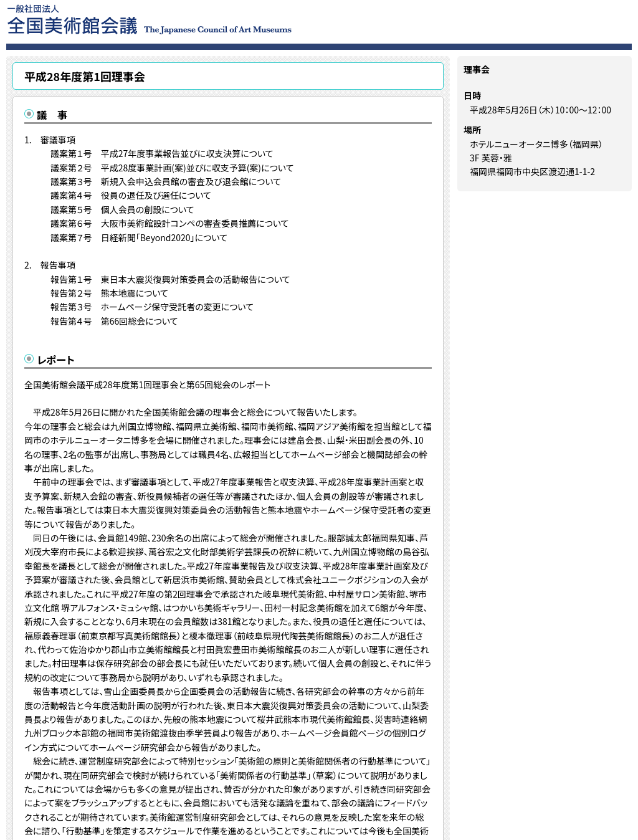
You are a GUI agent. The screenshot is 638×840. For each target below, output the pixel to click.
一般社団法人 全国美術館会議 (225, 19)
